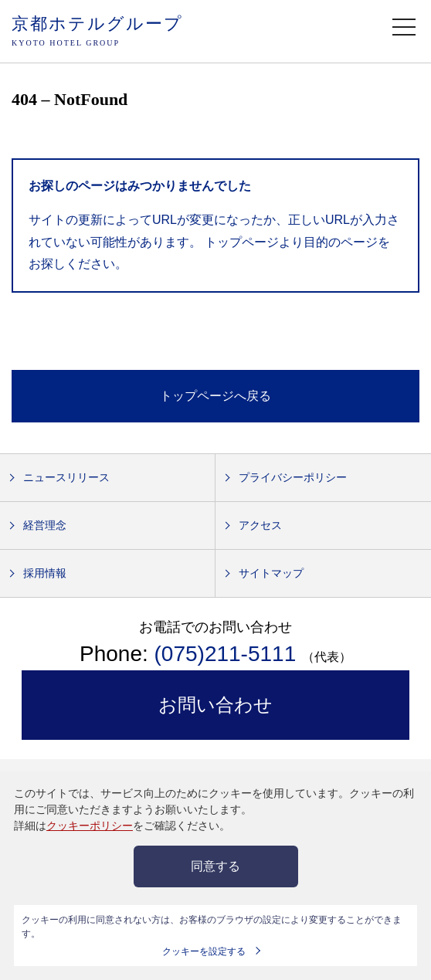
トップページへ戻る (215, 396)
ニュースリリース (66, 477)
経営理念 (45, 525)
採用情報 (45, 573)
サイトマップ (271, 573)
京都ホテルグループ (97, 32)
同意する (215, 866)
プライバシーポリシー (293, 477)
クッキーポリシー (90, 826)
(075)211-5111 (228, 654)
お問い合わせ (215, 705)
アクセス (260, 525)
